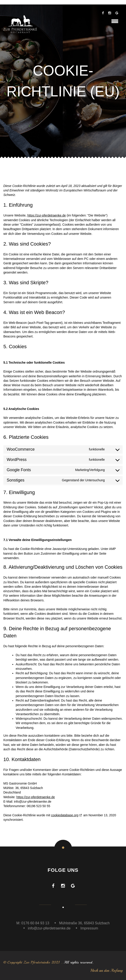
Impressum (89, 928)
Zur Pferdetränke (37, 962)
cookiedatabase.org (65, 815)
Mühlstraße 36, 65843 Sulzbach (84, 923)
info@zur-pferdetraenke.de (49, 928)
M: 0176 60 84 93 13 (33, 923)
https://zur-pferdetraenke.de (47, 215)
